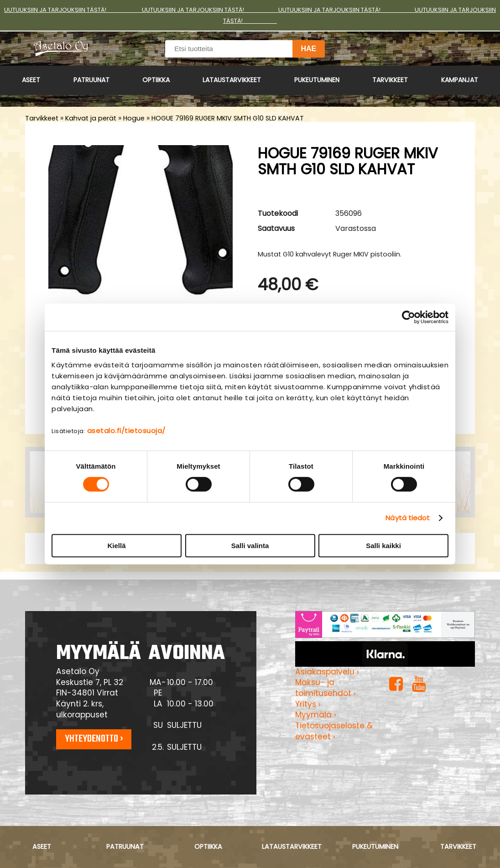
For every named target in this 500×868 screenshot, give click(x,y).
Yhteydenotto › (94, 739)
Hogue (134, 118)
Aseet (31, 80)
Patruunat (91, 80)
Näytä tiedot (408, 518)
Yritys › (308, 704)
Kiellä (116, 546)
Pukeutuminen (317, 80)
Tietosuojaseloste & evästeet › (334, 731)
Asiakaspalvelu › (327, 672)
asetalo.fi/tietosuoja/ (126, 431)
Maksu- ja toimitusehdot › (326, 688)
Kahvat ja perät (91, 118)
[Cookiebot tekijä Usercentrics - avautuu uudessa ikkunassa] (409, 317)
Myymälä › (316, 715)
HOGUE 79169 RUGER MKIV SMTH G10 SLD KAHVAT (228, 118)
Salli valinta (250, 546)
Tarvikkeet (390, 80)
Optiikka (156, 80)
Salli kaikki (383, 546)
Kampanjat (460, 80)
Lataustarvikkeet (232, 80)
